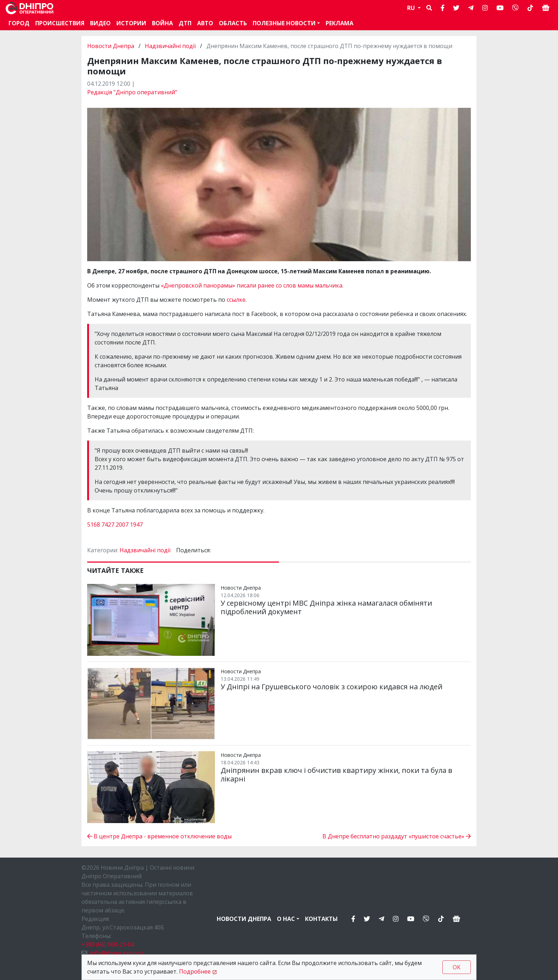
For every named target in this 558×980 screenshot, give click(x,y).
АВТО (205, 23)
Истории (131, 23)
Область (233, 23)
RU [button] (412, 8)
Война (162, 23)
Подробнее (195, 971)
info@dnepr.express (117, 953)
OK (457, 967)
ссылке (236, 300)
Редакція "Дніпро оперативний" (132, 92)
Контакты (321, 919)
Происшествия (60, 23)
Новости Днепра (111, 46)
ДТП (185, 23)
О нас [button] (286, 919)
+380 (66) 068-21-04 (108, 944)
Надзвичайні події (170, 46)
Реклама (339, 23)
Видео (100, 23)
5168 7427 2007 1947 (115, 525)
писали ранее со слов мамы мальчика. (290, 285)
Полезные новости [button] (284, 23)
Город (19, 23)
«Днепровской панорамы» (198, 285)
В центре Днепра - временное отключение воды (159, 836)
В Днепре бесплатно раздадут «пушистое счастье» (397, 836)
